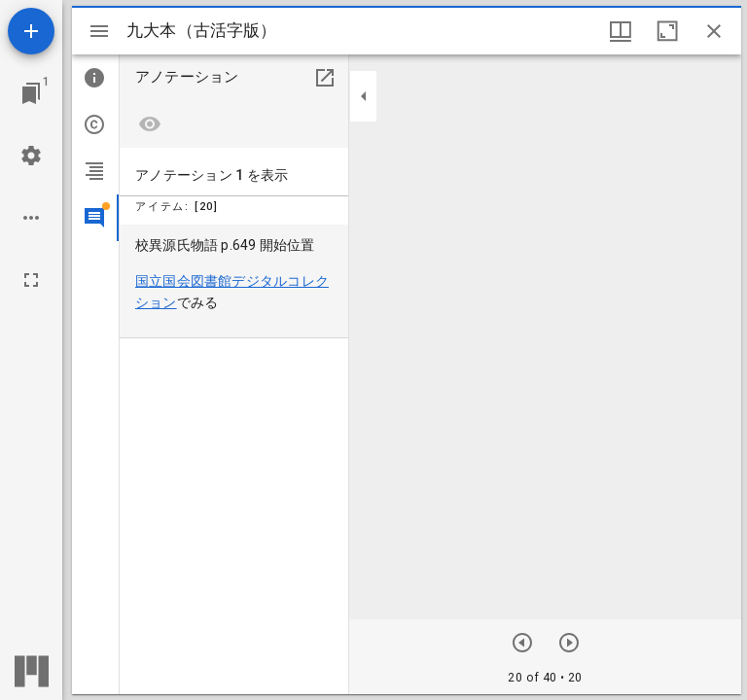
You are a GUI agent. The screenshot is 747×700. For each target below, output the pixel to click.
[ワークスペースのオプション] (31, 218)
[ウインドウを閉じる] (714, 31)
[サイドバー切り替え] (99, 31)
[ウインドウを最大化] (667, 31)
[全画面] (31, 280)
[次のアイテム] (522, 643)
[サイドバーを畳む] (364, 96)
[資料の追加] (31, 31)
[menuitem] (234, 281)
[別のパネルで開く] (325, 78)
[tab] (95, 78)
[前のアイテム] (569, 643)
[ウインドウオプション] (621, 31)
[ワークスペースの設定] (31, 156)
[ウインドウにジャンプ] (31, 93)
